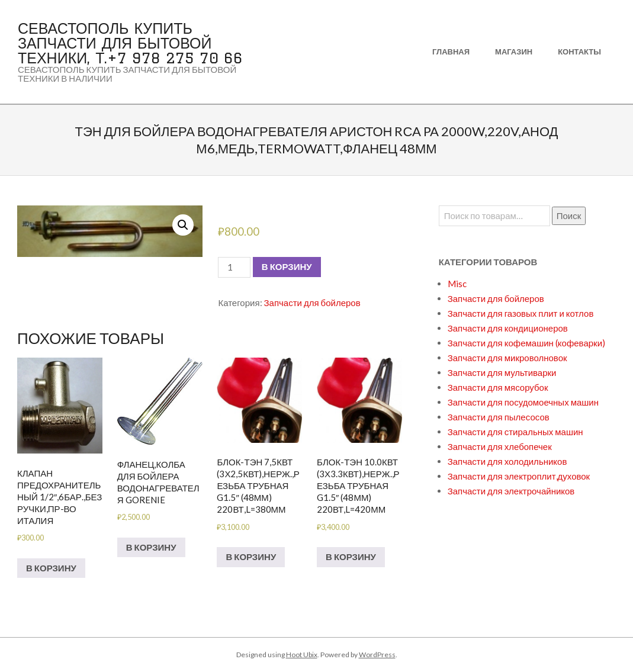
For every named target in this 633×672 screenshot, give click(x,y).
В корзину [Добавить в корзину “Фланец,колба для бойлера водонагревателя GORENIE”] (151, 547)
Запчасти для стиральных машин (515, 432)
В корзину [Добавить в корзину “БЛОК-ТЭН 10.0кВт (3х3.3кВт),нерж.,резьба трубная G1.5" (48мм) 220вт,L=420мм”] (351, 557)
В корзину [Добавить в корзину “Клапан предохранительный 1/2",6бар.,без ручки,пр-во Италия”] (51, 568)
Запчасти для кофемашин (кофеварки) (526, 343)
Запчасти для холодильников (507, 461)
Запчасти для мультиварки (502, 372)
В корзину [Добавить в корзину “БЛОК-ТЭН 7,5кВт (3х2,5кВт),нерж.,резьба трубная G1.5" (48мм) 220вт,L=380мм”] (251, 557)
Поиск (569, 216)
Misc (457, 284)
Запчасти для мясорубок (498, 387)
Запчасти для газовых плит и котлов (521, 313)
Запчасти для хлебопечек (500, 446)
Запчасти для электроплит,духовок (519, 476)
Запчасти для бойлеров (312, 303)
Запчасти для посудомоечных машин (523, 402)
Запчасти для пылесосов (499, 417)
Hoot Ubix (302, 655)
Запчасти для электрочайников (511, 491)
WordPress (377, 655)
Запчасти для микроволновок (507, 358)
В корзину (287, 266)
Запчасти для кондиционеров (508, 328)
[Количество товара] (234, 267)
